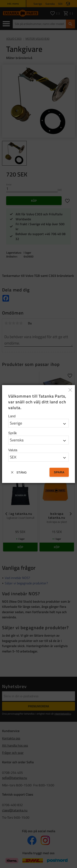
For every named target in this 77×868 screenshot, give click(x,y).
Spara (59, 472)
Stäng (22, 472)
